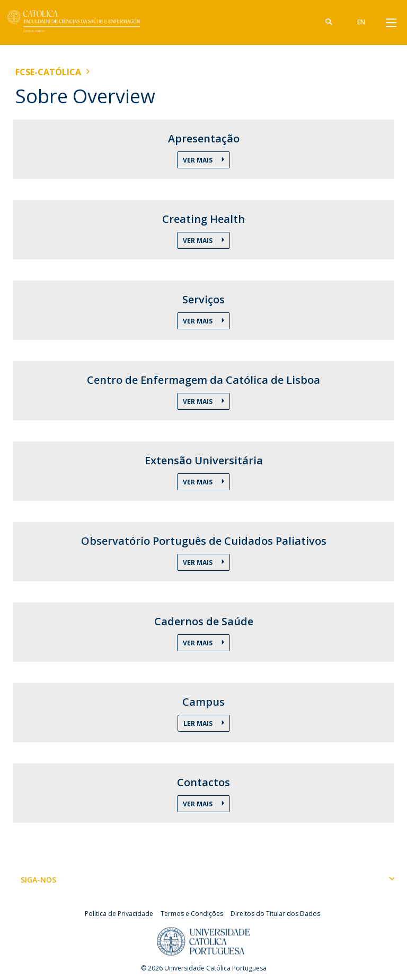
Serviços (203, 300)
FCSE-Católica (48, 72)
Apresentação (204, 139)
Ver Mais (198, 160)
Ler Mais (199, 723)
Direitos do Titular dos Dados (275, 914)
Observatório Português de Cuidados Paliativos (204, 541)
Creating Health (203, 219)
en (361, 22)
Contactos (203, 783)
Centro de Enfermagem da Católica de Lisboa (203, 380)
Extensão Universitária (204, 461)
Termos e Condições (192, 914)
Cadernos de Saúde (204, 622)
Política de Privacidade (119, 914)
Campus (203, 702)
